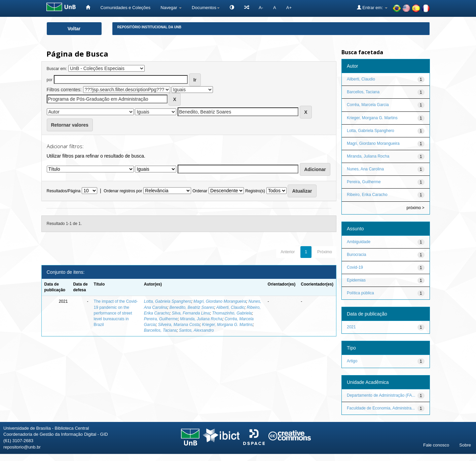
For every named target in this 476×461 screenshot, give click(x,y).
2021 (351, 327)
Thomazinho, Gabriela (232, 313)
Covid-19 (355, 267)
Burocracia (356, 255)
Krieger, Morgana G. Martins (227, 325)
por (50, 80)
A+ (289, 8)
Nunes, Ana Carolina (365, 169)
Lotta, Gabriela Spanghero (168, 301)
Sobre (465, 445)
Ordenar (200, 191)
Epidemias (356, 280)
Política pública (360, 293)
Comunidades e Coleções (125, 8)
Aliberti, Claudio (230, 307)
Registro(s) (255, 191)
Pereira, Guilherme (161, 319)
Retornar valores (70, 125)
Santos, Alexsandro (196, 330)
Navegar (171, 8)
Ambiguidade (359, 242)
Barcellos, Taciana (160, 330)
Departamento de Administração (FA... (381, 395)
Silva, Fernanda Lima (191, 313)
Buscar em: (57, 69)
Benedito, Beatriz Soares (192, 307)
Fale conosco (436, 445)
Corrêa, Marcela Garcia (368, 105)
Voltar (74, 29)
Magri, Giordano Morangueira (220, 301)
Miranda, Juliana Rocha (201, 319)
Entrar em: (372, 7)
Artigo (352, 361)
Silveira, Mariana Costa (179, 325)
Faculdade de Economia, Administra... (381, 408)
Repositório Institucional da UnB (150, 27)
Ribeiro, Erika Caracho (367, 195)
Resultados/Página (64, 191)
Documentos (206, 8)
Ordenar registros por (123, 191)
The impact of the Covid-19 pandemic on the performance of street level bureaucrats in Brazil (116, 313)
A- (261, 8)
